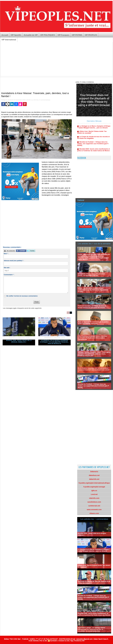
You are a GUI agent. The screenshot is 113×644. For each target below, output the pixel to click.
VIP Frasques (63, 35)
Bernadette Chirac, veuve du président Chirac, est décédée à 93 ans (91, 275)
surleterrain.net (94, 506)
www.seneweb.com (94, 510)
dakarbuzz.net (94, 475)
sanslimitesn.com (94, 502)
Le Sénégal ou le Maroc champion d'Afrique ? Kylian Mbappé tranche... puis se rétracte (54, 342)
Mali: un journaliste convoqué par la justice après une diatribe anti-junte (93, 323)
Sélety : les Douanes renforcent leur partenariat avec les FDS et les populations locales (93, 290)
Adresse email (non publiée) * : (14, 261)
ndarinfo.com (94, 498)
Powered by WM (79, 641)
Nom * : (6, 254)
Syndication (54, 641)
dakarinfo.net (94, 479)
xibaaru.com (94, 513)
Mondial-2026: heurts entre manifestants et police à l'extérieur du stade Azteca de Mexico (93, 151)
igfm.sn (94, 491)
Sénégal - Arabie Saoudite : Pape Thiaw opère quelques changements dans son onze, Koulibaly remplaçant (94, 354)
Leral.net (94, 494)
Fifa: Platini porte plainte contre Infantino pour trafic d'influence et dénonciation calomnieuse (92, 338)
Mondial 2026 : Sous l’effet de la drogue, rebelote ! (19, 341)
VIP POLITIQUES (48, 35)
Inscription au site (64, 641)
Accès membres (33, 641)
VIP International (9, 40)
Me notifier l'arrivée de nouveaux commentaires (22, 296)
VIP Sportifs (16, 35)
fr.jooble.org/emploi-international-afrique (94, 483)
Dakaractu (94, 472)
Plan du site (43, 641)
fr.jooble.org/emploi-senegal (94, 487)
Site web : (7, 268)
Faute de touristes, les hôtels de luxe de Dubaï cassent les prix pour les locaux (92, 307)
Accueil (5, 35)
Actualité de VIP (31, 35)
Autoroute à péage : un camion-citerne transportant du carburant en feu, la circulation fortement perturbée (91, 629)
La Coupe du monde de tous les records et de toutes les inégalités (93, 139)
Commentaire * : (9, 275)
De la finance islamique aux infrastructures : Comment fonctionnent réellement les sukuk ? (94, 370)
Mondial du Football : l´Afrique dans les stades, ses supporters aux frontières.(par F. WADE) (93, 145)
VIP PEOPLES (91, 35)
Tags (72, 641)
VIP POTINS (77, 35)
